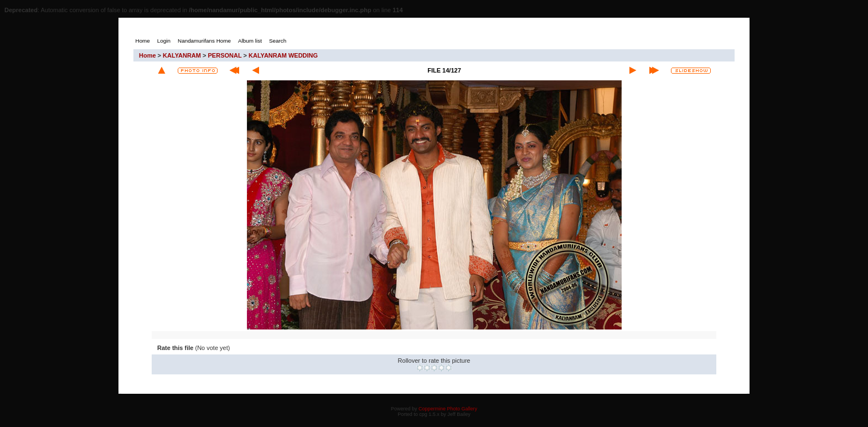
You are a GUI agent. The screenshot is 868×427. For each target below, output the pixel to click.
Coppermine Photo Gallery (448, 409)
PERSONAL (225, 55)
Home (148, 55)
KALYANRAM (182, 55)
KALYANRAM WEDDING (283, 55)
